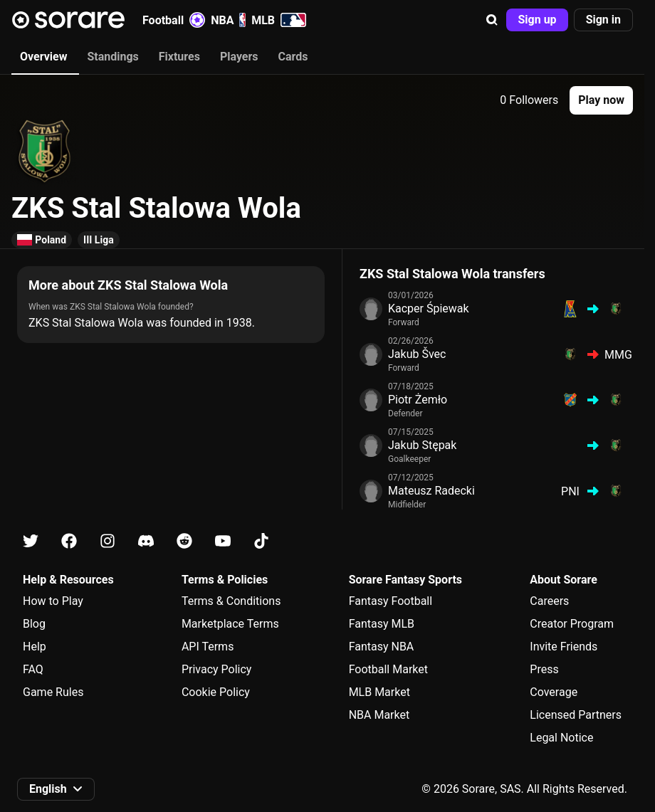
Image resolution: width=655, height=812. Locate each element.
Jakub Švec (417, 354)
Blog (34, 624)
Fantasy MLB (382, 624)
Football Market (388, 669)
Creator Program (572, 624)
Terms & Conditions (231, 601)
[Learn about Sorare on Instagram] (108, 541)
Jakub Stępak (422, 445)
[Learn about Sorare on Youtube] (223, 541)
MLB (279, 20)
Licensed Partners (576, 715)
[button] (492, 20)
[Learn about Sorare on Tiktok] (261, 541)
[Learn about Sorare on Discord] (146, 541)
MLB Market (379, 692)
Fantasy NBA (382, 647)
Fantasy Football (391, 601)
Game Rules (53, 692)
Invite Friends (564, 647)
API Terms (208, 647)
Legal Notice (561, 738)
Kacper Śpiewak (429, 309)
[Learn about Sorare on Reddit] (184, 541)
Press (544, 669)
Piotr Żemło (418, 400)
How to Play (53, 601)
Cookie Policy (216, 692)
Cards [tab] (293, 57)
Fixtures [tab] (179, 57)
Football (174, 20)
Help (35, 647)
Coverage (554, 692)
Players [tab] (239, 57)
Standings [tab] (112, 57)
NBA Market (379, 715)
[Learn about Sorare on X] (31, 541)
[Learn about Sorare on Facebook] (69, 541)
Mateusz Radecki (431, 491)
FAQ (33, 669)
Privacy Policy (217, 669)
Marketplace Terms (230, 624)
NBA (228, 20)
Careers (549, 601)
